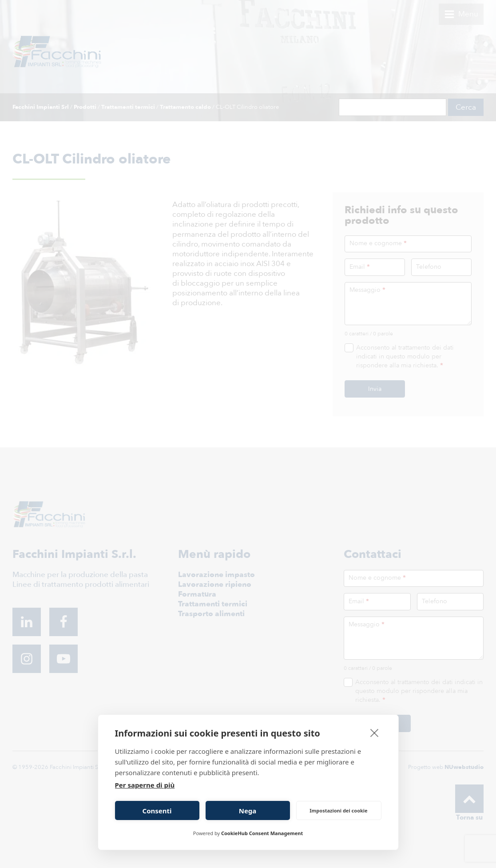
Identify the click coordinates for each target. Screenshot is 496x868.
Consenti (157, 811)
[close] (375, 733)
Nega (248, 811)
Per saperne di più (145, 785)
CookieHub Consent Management (262, 833)
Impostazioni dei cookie (338, 810)
